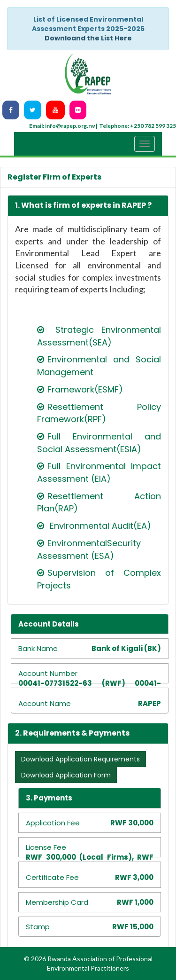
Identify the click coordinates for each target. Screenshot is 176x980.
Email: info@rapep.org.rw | (63, 126)
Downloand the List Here (88, 38)
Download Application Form (66, 775)
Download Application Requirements (80, 759)
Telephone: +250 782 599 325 (138, 126)
